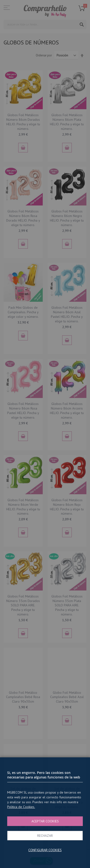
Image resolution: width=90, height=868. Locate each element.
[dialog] (45, 434)
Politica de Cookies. (21, 807)
